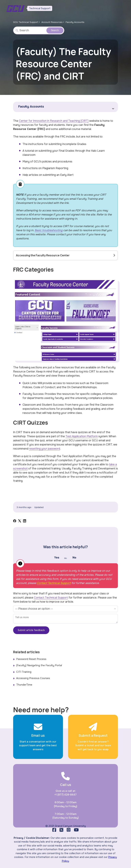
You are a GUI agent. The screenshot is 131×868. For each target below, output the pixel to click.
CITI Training (24, 672)
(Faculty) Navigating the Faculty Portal (39, 665)
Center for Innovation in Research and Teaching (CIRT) (54, 121)
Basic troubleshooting (49, 230)
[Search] (39, 30)
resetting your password (45, 449)
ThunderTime (24, 685)
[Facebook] (15, 521)
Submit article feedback (31, 630)
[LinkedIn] (25, 521)
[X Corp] (20, 521)
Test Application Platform (82, 436)
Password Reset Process (31, 659)
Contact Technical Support (54, 583)
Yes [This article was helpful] (57, 558)
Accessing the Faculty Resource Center (43, 255)
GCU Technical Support (26, 22)
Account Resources (52, 22)
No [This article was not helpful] (74, 558)
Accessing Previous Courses (33, 678)
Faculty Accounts (75, 22)
